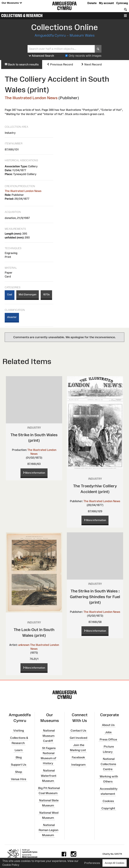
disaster (12, 317)
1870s (46, 294)
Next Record (91, 64)
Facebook (78, 757)
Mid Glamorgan (28, 294)
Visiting (19, 731)
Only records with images (85, 56)
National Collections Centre (108, 764)
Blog (19, 757)
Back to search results (22, 64)
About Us (108, 725)
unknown (24, 645)
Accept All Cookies (115, 863)
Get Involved (78, 738)
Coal (10, 294)
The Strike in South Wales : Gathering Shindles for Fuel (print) (95, 597)
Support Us (19, 765)
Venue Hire (19, 779)
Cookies (108, 801)
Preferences (92, 863)
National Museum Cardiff (49, 736)
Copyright (108, 808)
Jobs (108, 732)
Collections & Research (22, 16)
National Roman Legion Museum (48, 830)
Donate (92, 3)
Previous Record (60, 64)
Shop (19, 772)
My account (106, 3)
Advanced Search (41, 56)
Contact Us (78, 731)
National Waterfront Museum (49, 776)
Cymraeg (122, 3)
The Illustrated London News (31, 98)
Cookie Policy (11, 865)
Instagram (78, 765)
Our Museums (12, 3)
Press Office (108, 739)
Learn (19, 750)
